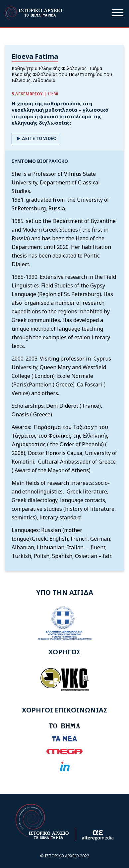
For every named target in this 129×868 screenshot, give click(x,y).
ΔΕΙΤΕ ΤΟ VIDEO (36, 139)
